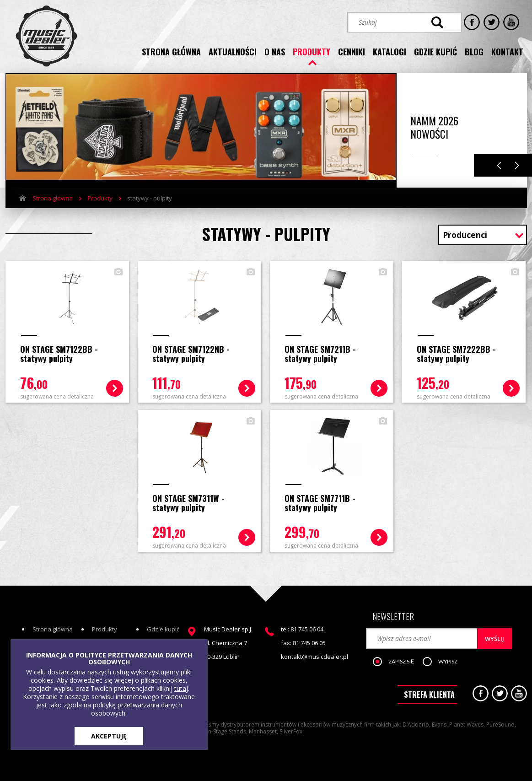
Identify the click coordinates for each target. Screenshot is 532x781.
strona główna (171, 52)
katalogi (390, 52)
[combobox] (483, 236)
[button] (398, 662)
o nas (275, 52)
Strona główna (53, 198)
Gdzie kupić (163, 629)
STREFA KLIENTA (429, 695)
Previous (499, 165)
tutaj (181, 688)
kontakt (507, 52)
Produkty (100, 198)
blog (474, 52)
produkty (312, 52)
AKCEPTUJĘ (109, 736)
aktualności (233, 52)
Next (517, 165)
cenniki (352, 52)
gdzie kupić (435, 52)
